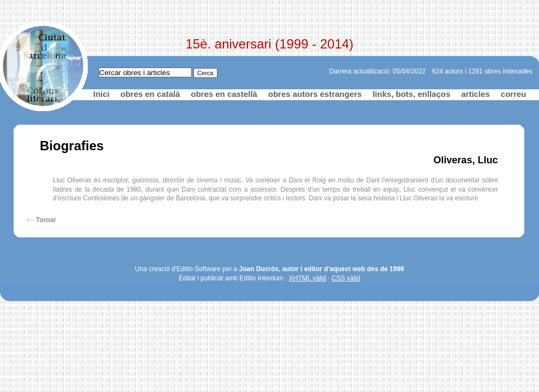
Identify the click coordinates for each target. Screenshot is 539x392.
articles (476, 94)
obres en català (150, 94)
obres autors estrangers (315, 94)
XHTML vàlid (307, 278)
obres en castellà (224, 94)
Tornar (46, 220)
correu (514, 94)
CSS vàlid (346, 278)
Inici (101, 94)
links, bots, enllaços (412, 94)
